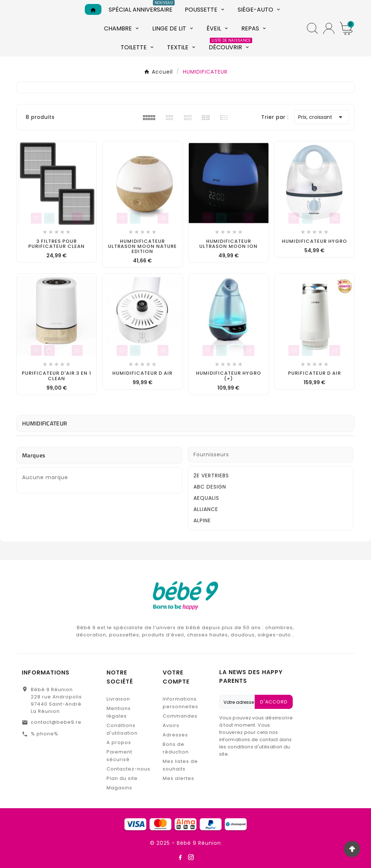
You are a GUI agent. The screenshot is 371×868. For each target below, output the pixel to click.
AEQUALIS (206, 498)
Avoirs (171, 725)
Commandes (180, 716)
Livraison (118, 699)
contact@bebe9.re (56, 722)
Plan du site (122, 778)
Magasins (119, 788)
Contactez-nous (128, 769)
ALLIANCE (206, 509)
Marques (34, 455)
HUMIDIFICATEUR (45, 423)
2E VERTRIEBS (211, 475)
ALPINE (202, 520)
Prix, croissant (322, 117)
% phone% (45, 734)
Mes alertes (178, 778)
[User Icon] (329, 28)
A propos (119, 742)
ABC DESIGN (210, 487)
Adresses (175, 735)
